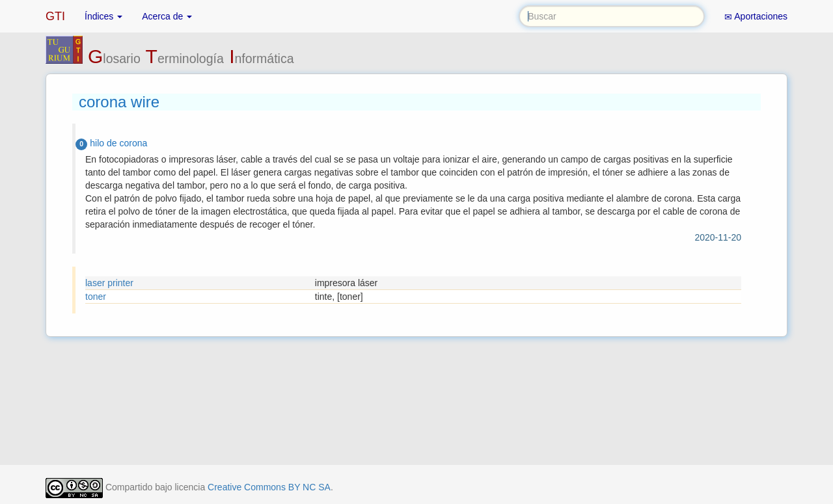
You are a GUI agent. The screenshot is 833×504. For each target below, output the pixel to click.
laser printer (109, 283)
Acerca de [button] (167, 16)
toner (96, 297)
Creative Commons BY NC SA (269, 487)
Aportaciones (756, 17)
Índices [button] (103, 16)
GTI (55, 16)
